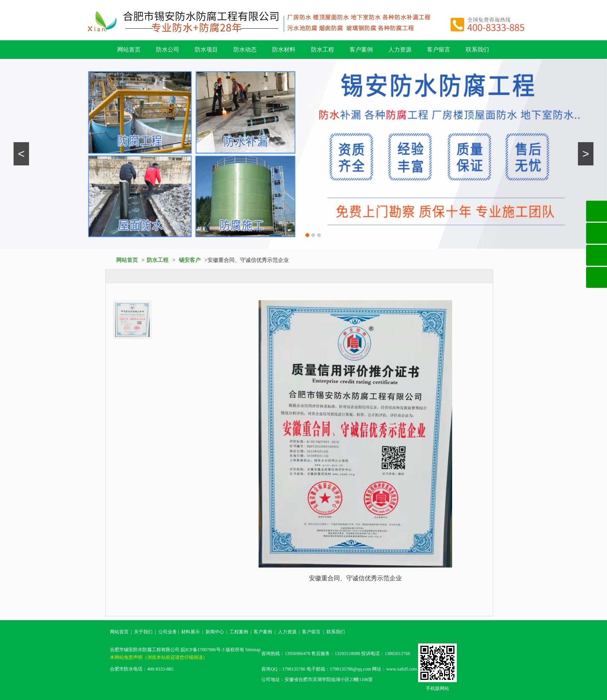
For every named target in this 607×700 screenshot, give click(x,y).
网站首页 (129, 50)
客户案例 (361, 50)
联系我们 (477, 50)
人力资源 (400, 50)
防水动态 (245, 50)
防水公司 (168, 50)
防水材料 (284, 50)
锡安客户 (190, 260)
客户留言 (439, 50)
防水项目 (206, 50)
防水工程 (322, 50)
